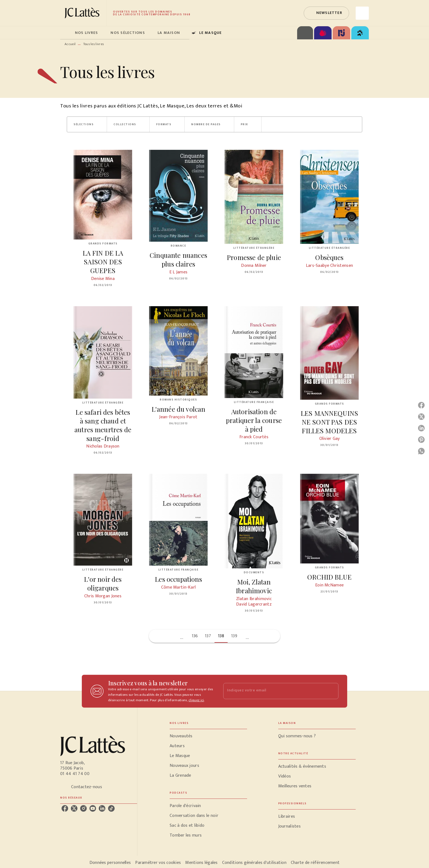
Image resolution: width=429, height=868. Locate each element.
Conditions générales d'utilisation (254, 863)
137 (208, 636)
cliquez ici (196, 700)
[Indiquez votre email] (274, 691)
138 (221, 636)
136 (195, 636)
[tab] (66, 33)
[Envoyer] (332, 691)
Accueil (70, 44)
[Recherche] (362, 13)
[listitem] (65, 808)
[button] (326, 13)
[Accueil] (83, 13)
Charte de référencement (315, 863)
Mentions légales (201, 863)
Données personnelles (110, 863)
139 (234, 636)
